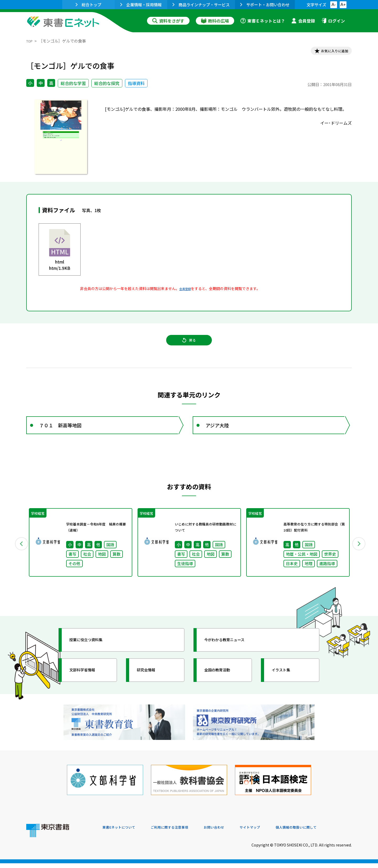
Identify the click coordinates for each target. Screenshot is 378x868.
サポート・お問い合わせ (265, 5)
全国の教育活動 (224, 686)
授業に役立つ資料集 (93, 656)
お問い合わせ (233, 832)
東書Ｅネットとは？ (263, 21)
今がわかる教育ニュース (233, 656)
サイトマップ (273, 832)
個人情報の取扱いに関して (327, 832)
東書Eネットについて (123, 832)
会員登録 (303, 21)
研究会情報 (151, 686)
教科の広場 (215, 21)
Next (359, 557)
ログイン (333, 21)
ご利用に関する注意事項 (181, 832)
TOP (30, 41)
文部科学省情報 (89, 686)
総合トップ (88, 5)
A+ (343, 5)
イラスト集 (286, 686)
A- (334, 5)
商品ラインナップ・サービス (201, 5)
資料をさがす (168, 21)
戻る (189, 347)
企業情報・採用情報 (141, 5)
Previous (19, 557)
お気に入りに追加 (329, 52)
